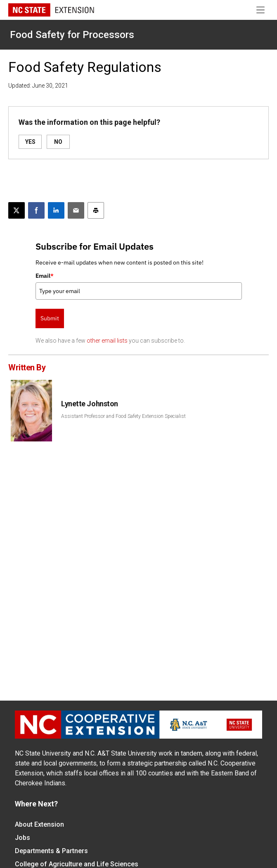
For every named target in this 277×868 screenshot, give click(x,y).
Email (45, 276)
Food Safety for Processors (72, 35)
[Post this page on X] (17, 210)
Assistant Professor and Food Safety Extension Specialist (123, 416)
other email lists (107, 341)
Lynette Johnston (90, 404)
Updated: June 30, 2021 (38, 86)
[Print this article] (96, 210)
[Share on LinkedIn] (56, 210)
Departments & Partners (51, 851)
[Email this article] (76, 210)
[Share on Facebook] (36, 210)
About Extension (39, 824)
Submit (50, 318)
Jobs (22, 838)
